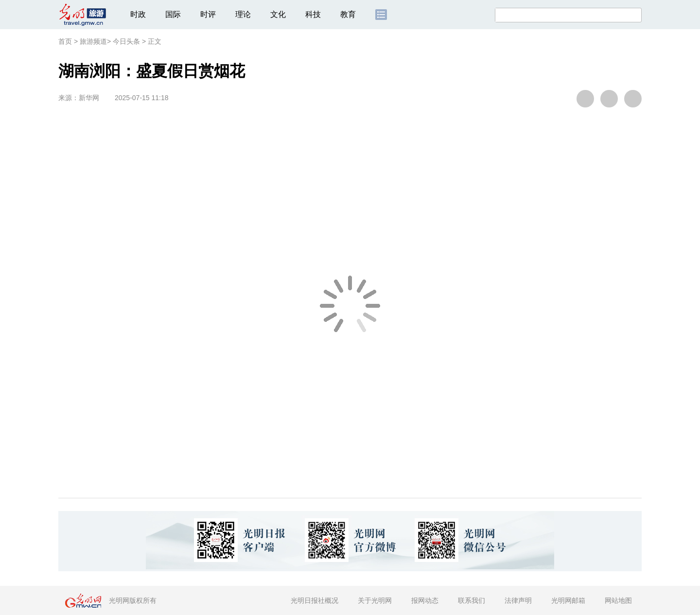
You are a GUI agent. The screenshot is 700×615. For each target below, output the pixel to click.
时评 (208, 14)
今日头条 (126, 41)
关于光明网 (375, 600)
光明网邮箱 (568, 600)
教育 (348, 14)
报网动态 (425, 600)
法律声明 (518, 600)
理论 (243, 14)
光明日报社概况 (315, 600)
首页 (65, 41)
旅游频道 (93, 41)
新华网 (89, 98)
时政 (138, 14)
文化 (278, 14)
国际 (173, 14)
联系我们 (472, 600)
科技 (313, 14)
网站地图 (618, 600)
